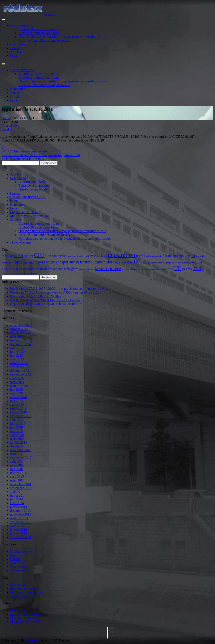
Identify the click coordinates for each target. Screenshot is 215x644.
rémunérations (40, 151)
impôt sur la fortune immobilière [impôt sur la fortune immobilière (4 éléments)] (86, 262)
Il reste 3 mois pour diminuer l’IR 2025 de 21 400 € (45, 300)
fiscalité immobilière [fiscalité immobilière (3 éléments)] (177, 256)
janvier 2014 (18, 507)
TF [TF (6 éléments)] (178, 268)
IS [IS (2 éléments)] (149, 263)
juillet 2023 (18, 352)
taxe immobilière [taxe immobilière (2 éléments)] (129, 269)
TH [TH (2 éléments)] (183, 269)
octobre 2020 (19, 386)
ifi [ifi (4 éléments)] (193, 255)
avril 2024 (17, 348)
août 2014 (17, 492)
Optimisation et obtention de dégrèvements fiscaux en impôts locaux (65, 239)
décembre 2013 (20, 511)
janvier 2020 (18, 397)
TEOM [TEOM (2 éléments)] (170, 269)
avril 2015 (17, 477)
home (14, 201)
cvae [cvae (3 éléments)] (93, 256)
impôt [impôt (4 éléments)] (17, 262)
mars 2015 (17, 480)
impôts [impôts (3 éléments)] (28, 262)
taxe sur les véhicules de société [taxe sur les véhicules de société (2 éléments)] (152, 269)
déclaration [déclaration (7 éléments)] (121, 255)
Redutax (49, 14)
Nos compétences (22, 25)
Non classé (17, 563)
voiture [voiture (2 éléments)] (33, 274)
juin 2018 (16, 427)
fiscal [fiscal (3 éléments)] (140, 256)
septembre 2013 (21, 522)
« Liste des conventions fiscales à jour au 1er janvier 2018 (41, 155)
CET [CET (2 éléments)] (31, 256)
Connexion (17, 585)
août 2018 (17, 420)
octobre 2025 (19, 329)
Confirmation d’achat (33, 182)
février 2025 (18, 340)
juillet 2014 (18, 495)
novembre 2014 (21, 484)
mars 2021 (17, 382)
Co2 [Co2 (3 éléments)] (48, 256)
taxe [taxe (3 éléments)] (19, 269)
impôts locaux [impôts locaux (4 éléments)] (45, 262)
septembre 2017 (21, 458)
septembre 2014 (21, 488)
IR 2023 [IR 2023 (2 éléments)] (144, 263)
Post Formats (19, 567)
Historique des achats (33, 189)
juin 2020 (16, 389)
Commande (18, 178)
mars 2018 (17, 439)
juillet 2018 (18, 424)
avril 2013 (17, 526)
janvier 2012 (18, 533)
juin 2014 (16, 499)
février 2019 (18, 408)
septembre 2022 (21, 367)
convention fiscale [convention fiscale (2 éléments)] (75, 256)
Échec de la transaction (34, 186)
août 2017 (17, 461)
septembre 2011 (21, 537)
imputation (23, 151)
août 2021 (17, 378)
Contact (15, 48)
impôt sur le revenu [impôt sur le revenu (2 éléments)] (124, 263)
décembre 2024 (20, 344)
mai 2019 (16, 401)
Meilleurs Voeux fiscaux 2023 (30, 216)
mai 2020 (16, 393)
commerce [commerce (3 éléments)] (59, 256)
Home (6, 118)
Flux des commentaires (26, 592)
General (15, 559)
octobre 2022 (19, 363)
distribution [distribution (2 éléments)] (102, 256)
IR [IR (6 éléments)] (136, 262)
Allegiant (32, 640)
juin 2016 (16, 469)
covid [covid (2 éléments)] (86, 256)
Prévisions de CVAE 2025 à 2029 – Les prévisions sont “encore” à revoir (59, 289)
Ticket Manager (21, 242)
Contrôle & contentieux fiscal (38, 29)
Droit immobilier (22, 551)
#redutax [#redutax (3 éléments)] (8, 256)
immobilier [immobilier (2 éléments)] (7, 263)
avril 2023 (17, 359)
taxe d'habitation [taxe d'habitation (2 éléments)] (87, 269)
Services (16, 220)
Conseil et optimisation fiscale (39, 33)
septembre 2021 (21, 374)
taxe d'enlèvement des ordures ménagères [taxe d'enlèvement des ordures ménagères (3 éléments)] (50, 269)
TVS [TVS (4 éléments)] (197, 268)
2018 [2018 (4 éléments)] (19, 255)
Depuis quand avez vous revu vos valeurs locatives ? (45, 304)
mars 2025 (17, 337)
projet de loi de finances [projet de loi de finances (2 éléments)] (177, 263)
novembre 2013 (21, 514)
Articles (15, 52)
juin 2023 (16, 355)
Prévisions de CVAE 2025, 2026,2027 (36, 296)
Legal (14, 56)
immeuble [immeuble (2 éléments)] (201, 256)
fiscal (5, 129)
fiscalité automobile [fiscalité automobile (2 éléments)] (153, 256)
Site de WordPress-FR (25, 596)
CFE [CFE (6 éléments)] (39, 255)
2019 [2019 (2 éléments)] (26, 256)
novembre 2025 (21, 325)
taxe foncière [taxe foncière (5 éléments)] (108, 268)
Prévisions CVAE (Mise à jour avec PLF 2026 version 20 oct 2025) (55, 292)
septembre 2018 (21, 416)
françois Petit (11, 126)
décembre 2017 (20, 446)
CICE (12, 151)
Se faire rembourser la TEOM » (23, 159)
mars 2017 (17, 465)
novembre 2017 (21, 450)
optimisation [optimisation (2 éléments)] (156, 263)
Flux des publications (24, 588)
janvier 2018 (18, 442)
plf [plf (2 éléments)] (164, 263)
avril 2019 (17, 405)
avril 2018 (17, 435)
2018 (5, 151)
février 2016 (18, 473)
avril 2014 (17, 503)
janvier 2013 (18, 530)
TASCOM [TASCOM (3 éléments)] (9, 269)
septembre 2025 (21, 333)
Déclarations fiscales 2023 (28, 197)
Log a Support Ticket (24, 212)
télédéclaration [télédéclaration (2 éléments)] (8, 274)
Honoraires (18, 44)
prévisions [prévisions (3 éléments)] (195, 262)
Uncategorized (20, 570)
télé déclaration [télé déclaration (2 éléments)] (23, 274)
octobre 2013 (19, 518)
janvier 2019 (18, 412)
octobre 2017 (19, 454)
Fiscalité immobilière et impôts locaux (44, 40)
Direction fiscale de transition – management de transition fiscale (62, 37)
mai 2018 (16, 431)
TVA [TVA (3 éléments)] (189, 269)
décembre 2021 (20, 371)
